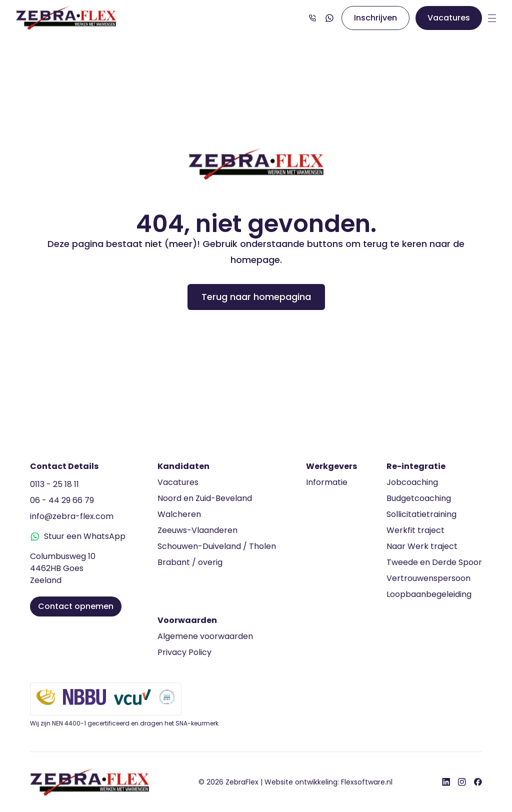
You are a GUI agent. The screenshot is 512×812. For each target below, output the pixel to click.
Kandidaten (183, 466)
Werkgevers (331, 466)
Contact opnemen (76, 606)
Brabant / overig (190, 562)
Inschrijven (375, 18)
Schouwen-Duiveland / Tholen (217, 546)
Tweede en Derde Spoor (434, 562)
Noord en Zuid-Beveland (205, 498)
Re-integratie (416, 466)
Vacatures (449, 18)
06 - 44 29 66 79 (62, 500)
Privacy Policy (184, 652)
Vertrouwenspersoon (428, 578)
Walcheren (179, 514)
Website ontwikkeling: (328, 782)
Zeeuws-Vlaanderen (197, 530)
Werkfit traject (415, 530)
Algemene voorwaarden (205, 636)
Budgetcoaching (419, 498)
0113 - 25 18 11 (54, 484)
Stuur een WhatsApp (78, 536)
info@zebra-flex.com (72, 516)
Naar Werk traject (422, 546)
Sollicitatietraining (421, 514)
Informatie (327, 482)
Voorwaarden (187, 620)
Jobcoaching (412, 482)
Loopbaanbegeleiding (429, 594)
